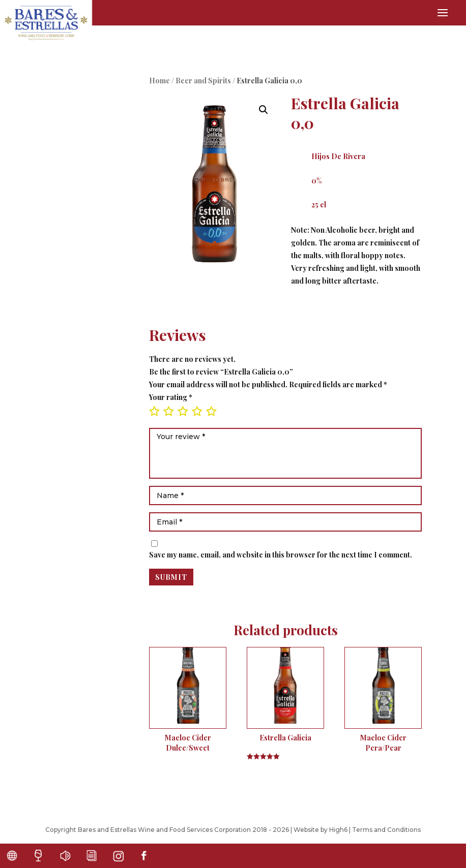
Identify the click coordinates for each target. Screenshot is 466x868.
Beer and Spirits (203, 81)
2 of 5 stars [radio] (168, 411)
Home (159, 81)
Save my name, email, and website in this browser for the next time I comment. (281, 555)
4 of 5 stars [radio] (197, 411)
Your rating (171, 397)
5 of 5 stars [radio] (211, 411)
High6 (338, 830)
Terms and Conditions (386, 830)
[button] (264, 110)
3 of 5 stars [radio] (183, 411)
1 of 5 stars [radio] (154, 411)
